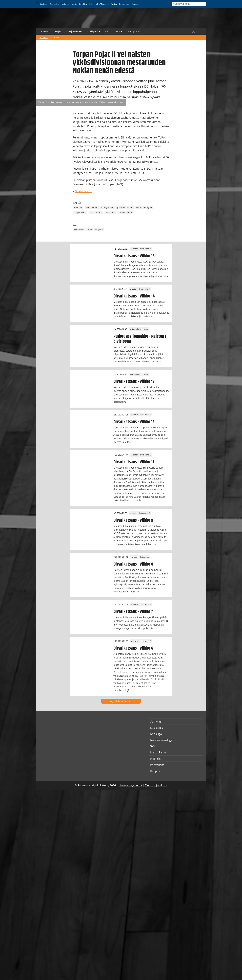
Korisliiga (65, 4)
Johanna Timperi (125, 207)
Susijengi (44, 4)
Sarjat (58, 31)
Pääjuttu (99, 229)
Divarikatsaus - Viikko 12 (134, 422)
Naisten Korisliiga (79, 4)
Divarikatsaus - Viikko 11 (134, 462)
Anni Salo (78, 207)
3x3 (91, 4)
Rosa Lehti (110, 213)
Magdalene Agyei (144, 207)
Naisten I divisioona (83, 229)
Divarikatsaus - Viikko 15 (134, 256)
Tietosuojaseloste (156, 785)
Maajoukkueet (74, 31)
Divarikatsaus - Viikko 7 (133, 612)
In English (113, 4)
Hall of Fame (100, 4)
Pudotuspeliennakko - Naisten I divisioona (140, 339)
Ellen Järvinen (108, 207)
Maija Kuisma (80, 213)
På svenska (124, 4)
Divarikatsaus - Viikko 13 (134, 382)
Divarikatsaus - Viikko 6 (133, 648)
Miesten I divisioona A (141, 249)
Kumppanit (134, 31)
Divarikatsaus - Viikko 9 (133, 520)
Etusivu (45, 31)
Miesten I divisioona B (141, 455)
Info (107, 31)
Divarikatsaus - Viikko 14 (134, 296)
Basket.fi (44, 37)
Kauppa (135, 4)
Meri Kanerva (96, 213)
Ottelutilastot (83, 191)
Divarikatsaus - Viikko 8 (133, 564)
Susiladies (54, 4)
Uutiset (119, 31)
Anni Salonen (92, 207)
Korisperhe (94, 31)
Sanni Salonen (125, 213)
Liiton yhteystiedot (130, 785)
